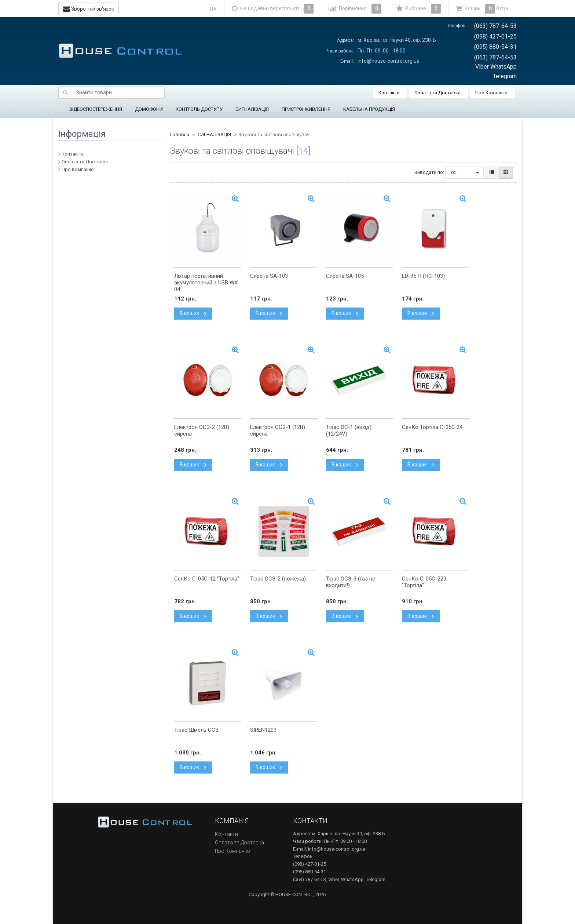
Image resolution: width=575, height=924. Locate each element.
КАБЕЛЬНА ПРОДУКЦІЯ (369, 109)
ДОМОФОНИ (149, 109)
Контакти (389, 93)
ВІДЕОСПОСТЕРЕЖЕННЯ (96, 109)
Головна (180, 134)
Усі (464, 172)
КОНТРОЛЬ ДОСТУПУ (199, 109)
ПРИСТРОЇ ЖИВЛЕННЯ (306, 109)
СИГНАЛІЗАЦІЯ (252, 109)
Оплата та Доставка (437, 93)
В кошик (193, 313)
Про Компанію (491, 93)
